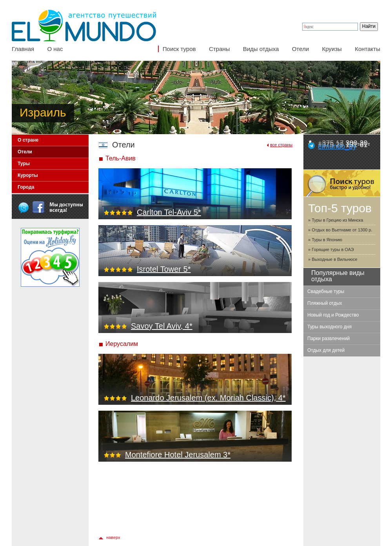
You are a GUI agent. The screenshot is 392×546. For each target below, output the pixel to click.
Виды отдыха (261, 49)
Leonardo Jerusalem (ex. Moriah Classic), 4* (208, 398)
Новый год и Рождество (333, 315)
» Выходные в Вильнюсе (333, 259)
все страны (281, 145)
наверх (113, 537)
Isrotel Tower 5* (164, 269)
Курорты (28, 175)
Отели (300, 49)
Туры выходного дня (329, 327)
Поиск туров (179, 49)
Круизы (332, 49)
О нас (55, 49)
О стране (28, 140)
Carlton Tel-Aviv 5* (169, 212)
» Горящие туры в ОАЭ (331, 249)
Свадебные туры (326, 291)
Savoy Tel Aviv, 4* (162, 326)
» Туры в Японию (325, 240)
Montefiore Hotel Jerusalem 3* (178, 455)
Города (26, 187)
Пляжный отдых (325, 303)
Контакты (367, 49)
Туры (24, 164)
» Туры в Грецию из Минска (336, 220)
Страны (219, 49)
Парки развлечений (328, 339)
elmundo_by (337, 146)
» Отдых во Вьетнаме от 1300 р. (340, 230)
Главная (23, 49)
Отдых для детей (326, 350)
